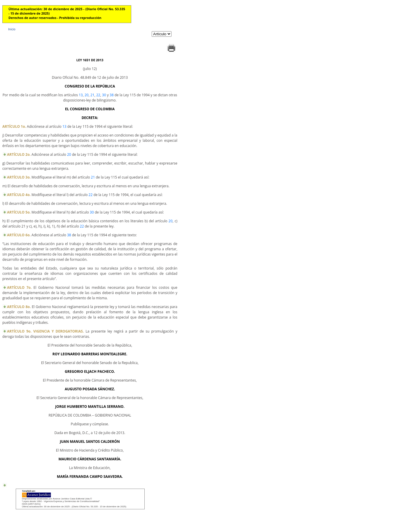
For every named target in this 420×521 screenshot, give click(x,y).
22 (98, 95)
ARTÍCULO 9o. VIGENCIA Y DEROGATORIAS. (45, 331)
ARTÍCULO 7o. (19, 287)
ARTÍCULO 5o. (19, 212)
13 (81, 95)
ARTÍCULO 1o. (14, 126)
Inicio (12, 29)
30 (104, 95)
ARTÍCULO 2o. (19, 154)
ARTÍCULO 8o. (19, 307)
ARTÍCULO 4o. (19, 195)
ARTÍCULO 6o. (19, 235)
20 (87, 95)
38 (112, 95)
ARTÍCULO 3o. (19, 177)
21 (92, 95)
